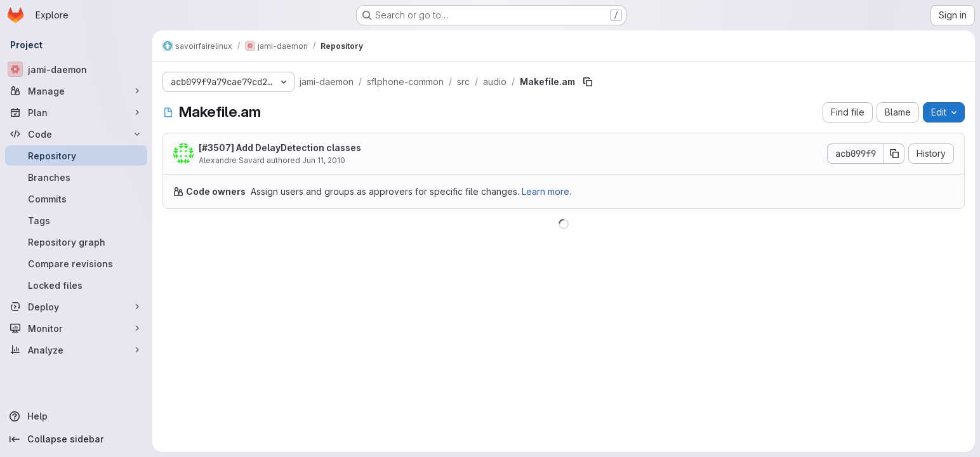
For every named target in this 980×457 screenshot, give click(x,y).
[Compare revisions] (76, 263)
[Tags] (76, 220)
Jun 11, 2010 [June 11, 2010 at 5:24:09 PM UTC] (324, 160)
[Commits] (76, 199)
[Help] (76, 416)
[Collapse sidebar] (76, 439)
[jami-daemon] (76, 69)
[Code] (76, 134)
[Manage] (76, 91)
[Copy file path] (588, 82)
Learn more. (546, 191)
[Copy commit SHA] (894, 154)
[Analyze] (76, 350)
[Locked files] (76, 285)
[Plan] (76, 112)
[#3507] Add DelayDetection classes (280, 148)
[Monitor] (76, 328)
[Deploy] (76, 307)
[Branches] (76, 177)
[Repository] (76, 156)
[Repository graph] (76, 242)
